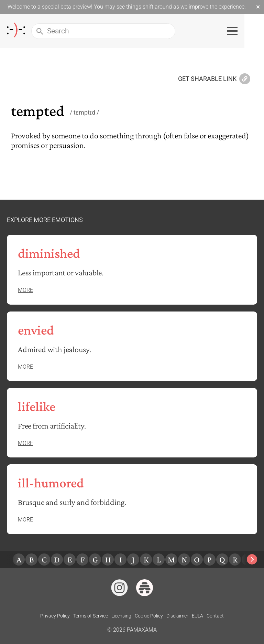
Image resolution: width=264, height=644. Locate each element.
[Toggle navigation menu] (252, 31)
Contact (215, 616)
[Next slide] (252, 559)
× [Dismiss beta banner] (258, 7)
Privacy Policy (55, 616)
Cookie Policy (149, 616)
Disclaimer (177, 616)
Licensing (121, 616)
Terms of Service (91, 616)
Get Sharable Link (214, 79)
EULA (197, 616)
